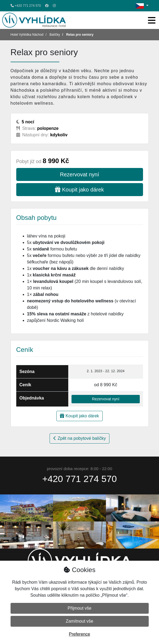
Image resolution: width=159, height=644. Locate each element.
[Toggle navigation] (152, 20)
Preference (79, 634)
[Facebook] (47, 6)
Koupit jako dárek (79, 190)
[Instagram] (54, 6)
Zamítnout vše (79, 621)
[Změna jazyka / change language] (142, 6)
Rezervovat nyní (79, 174)
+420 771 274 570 (26, 6)
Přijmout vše (79, 608)
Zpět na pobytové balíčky (79, 438)
